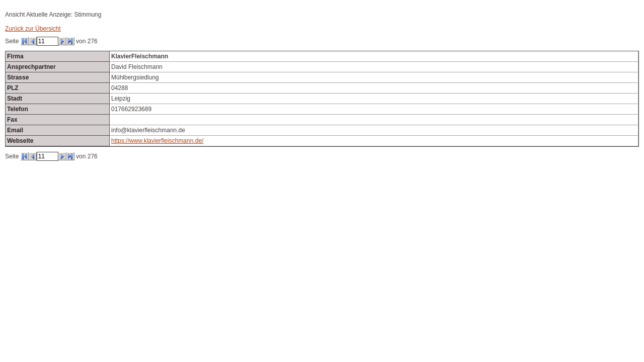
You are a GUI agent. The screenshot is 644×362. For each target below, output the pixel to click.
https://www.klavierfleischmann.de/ (157, 141)
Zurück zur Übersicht (33, 29)
